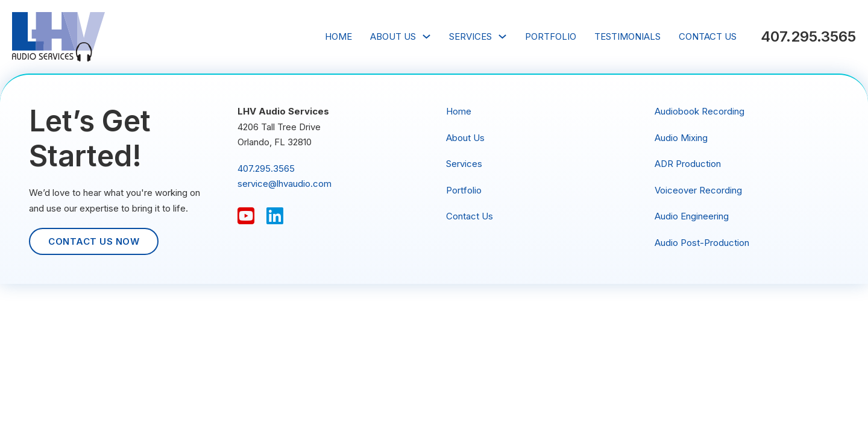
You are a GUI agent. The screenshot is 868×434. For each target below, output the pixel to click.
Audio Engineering (692, 216)
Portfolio (551, 36)
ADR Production (688, 164)
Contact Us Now (94, 241)
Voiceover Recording (698, 190)
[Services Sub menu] (502, 36)
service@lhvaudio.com (285, 184)
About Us (393, 36)
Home (338, 36)
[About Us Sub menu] (426, 36)
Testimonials (627, 36)
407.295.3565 (808, 36)
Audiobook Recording (700, 111)
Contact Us (708, 36)
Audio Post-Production (702, 243)
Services (470, 36)
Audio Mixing (681, 138)
